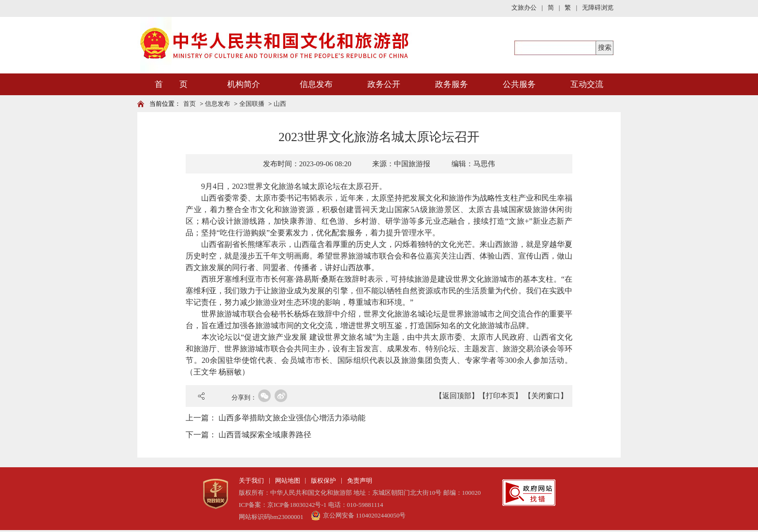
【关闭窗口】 (546, 396)
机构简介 (244, 84)
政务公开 (384, 84)
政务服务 (452, 84)
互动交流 (587, 84)
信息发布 (316, 84)
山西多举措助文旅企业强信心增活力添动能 (292, 418)
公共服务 (519, 84)
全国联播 (252, 104)
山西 (280, 104)
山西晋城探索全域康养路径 (265, 435)
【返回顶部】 (457, 396)
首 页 (171, 84)
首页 (189, 104)
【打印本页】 (500, 396)
